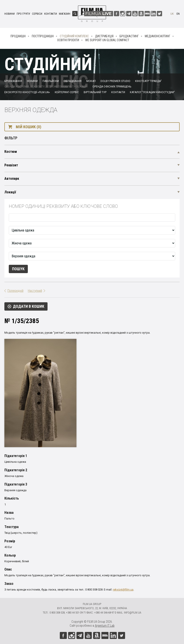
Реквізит (11, 165)
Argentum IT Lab (105, 626)
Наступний (35, 291)
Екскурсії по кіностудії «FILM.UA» (27, 92)
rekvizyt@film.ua (123, 590)
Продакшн (18, 36)
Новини (10, 14)
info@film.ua (133, 613)
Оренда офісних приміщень (112, 87)
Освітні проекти (68, 40)
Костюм (11, 152)
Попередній (15, 291)
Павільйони (51, 81)
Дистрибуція (104, 36)
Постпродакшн (43, 36)
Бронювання (13, 81)
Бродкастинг (129, 36)
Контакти (51, 14)
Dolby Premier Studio (115, 81)
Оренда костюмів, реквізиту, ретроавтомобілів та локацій (46, 87)
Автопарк (12, 179)
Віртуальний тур (95, 92)
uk (172, 14)
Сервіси (37, 14)
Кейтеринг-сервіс (67, 92)
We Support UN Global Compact (107, 40)
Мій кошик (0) (28, 127)
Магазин (65, 14)
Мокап (91, 81)
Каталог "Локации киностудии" (152, 92)
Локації (10, 192)
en (178, 14)
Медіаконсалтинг (157, 36)
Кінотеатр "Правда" (148, 81)
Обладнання (73, 81)
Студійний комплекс (74, 36)
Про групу (23, 14)
